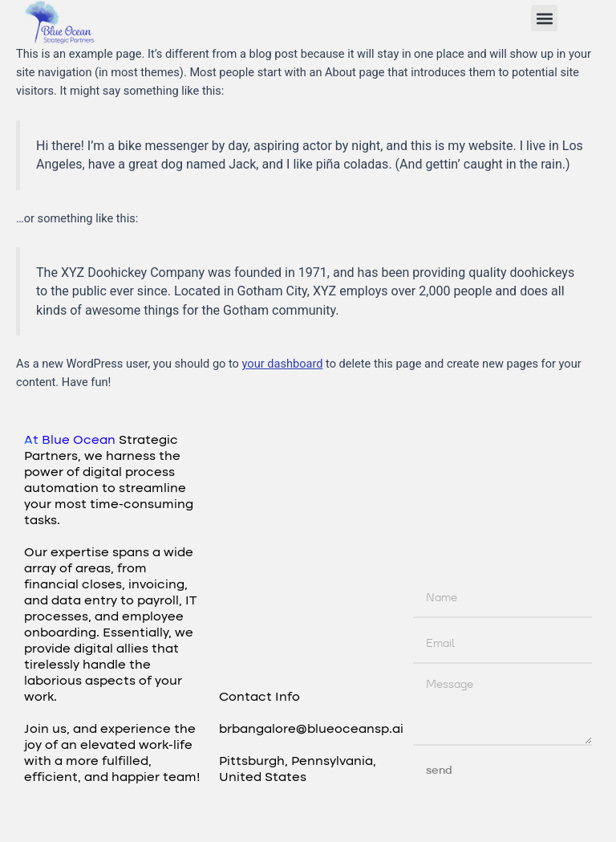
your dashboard (283, 364)
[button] (544, 18)
